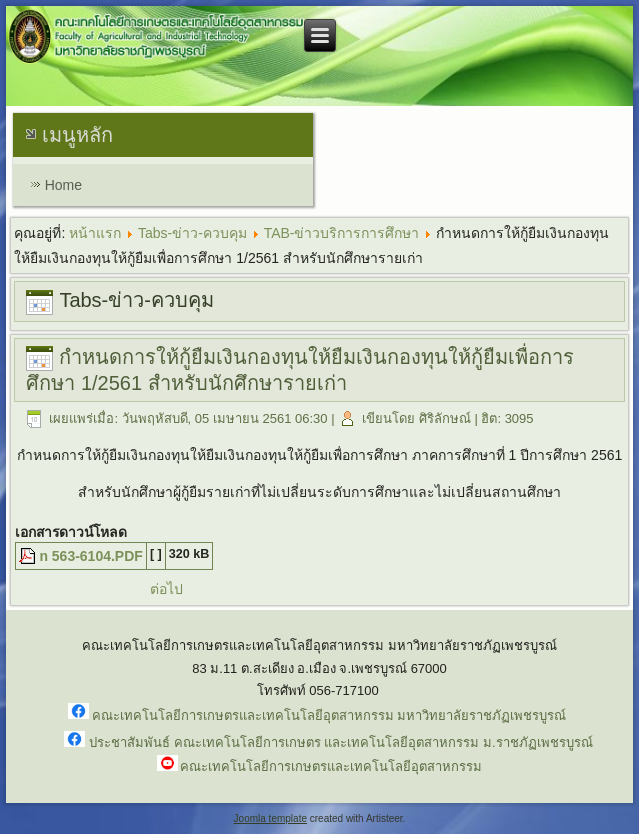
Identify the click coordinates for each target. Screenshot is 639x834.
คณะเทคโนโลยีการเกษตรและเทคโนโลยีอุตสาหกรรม (331, 766)
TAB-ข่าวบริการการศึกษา (342, 233)
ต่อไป (166, 589)
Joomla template (270, 818)
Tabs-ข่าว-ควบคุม (192, 233)
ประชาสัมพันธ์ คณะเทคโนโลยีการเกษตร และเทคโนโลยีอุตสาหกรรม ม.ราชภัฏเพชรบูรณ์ (340, 742)
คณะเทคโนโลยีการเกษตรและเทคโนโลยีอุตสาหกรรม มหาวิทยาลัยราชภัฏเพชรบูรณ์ (329, 715)
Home (63, 185)
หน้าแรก (95, 233)
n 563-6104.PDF (91, 556)
